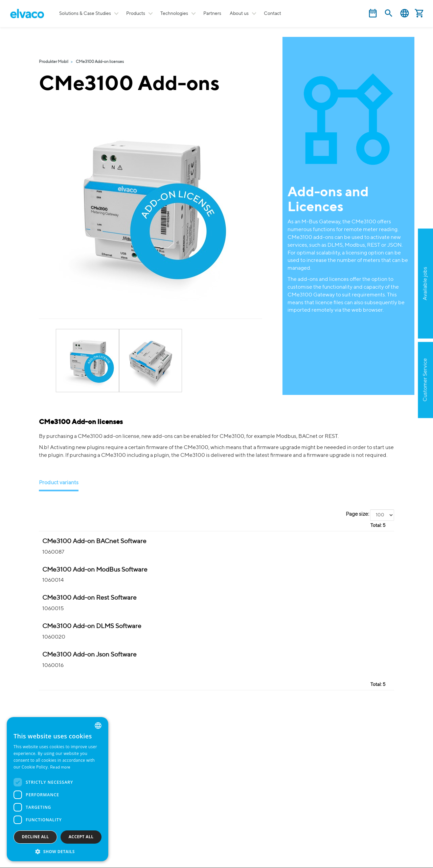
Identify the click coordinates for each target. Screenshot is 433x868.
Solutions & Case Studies (85, 14)
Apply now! (391, 317)
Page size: (357, 514)
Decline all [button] (36, 837)
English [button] (405, 13)
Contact (272, 14)
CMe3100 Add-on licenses (100, 62)
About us (239, 14)
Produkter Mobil (54, 62)
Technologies (174, 14)
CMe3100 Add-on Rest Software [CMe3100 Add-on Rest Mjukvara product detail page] (89, 598)
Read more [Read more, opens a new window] (60, 767)
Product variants (59, 483)
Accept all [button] (81, 837)
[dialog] (58, 789)
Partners (212, 14)
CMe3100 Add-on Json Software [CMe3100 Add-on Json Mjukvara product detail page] (89, 655)
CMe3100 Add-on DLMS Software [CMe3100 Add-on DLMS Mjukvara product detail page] (92, 626)
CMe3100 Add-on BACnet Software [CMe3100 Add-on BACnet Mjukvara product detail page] (94, 541)
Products (136, 14)
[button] (58, 851)
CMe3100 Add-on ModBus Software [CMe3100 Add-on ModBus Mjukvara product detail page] (95, 570)
